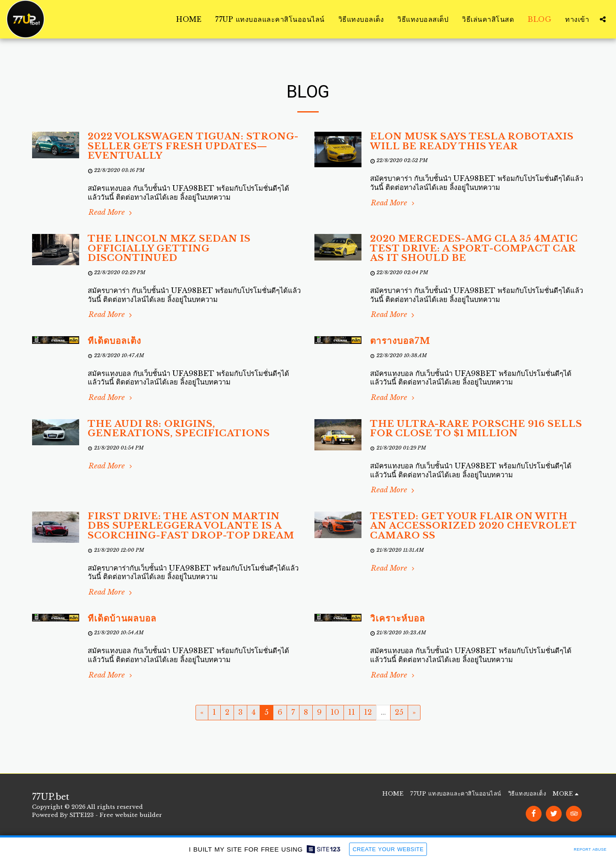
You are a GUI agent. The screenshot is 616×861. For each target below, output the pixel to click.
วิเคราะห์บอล (398, 618)
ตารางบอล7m (400, 341)
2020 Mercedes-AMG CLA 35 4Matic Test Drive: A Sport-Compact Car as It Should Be (474, 248)
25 (399, 712)
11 (352, 712)
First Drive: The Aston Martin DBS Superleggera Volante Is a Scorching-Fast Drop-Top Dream (191, 526)
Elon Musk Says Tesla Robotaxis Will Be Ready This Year (472, 141)
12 (368, 712)
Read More (111, 212)
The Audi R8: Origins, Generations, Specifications (179, 429)
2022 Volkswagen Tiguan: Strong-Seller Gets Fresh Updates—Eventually (193, 146)
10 (335, 712)
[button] (603, 19)
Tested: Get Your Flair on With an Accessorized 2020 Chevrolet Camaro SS (473, 526)
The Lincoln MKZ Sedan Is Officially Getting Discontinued (169, 248)
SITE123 (81, 815)
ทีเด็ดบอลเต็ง (114, 341)
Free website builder (131, 815)
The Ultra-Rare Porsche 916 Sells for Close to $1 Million (476, 429)
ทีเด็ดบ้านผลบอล (122, 618)
